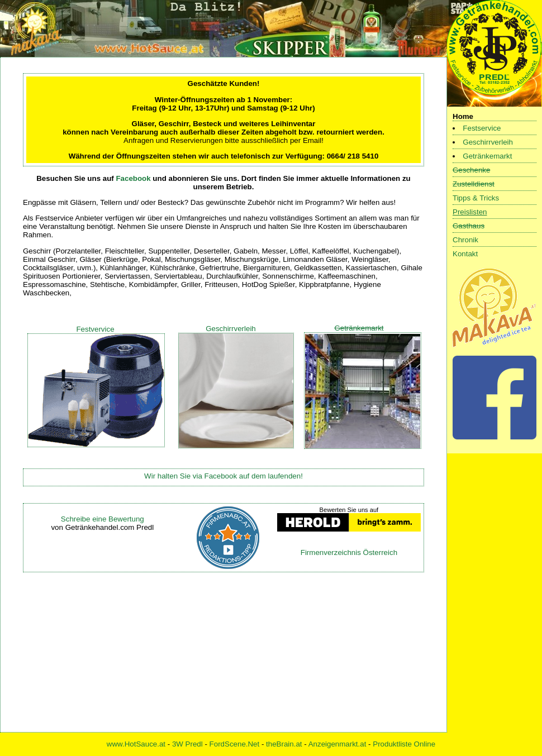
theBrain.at (284, 744)
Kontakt (465, 254)
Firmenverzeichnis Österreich (349, 552)
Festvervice (95, 329)
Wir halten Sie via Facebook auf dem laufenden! (224, 476)
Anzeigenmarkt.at (337, 744)
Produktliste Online (404, 744)
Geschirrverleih (488, 142)
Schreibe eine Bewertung (103, 519)
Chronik (465, 240)
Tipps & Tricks (476, 198)
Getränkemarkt (487, 156)
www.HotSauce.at (136, 744)
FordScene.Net (235, 744)
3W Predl (187, 744)
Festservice (482, 128)
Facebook (133, 178)
